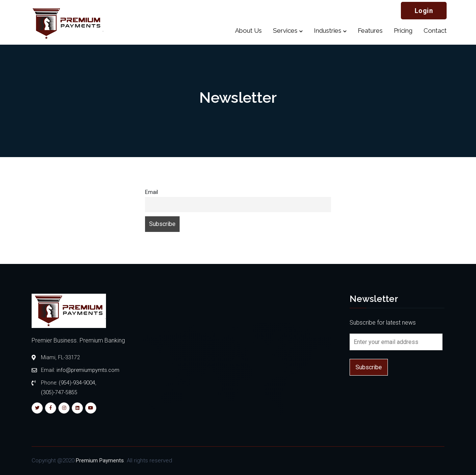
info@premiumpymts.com (88, 370)
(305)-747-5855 (59, 393)
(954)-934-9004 (77, 383)
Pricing (403, 31)
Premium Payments (100, 460)
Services (285, 31)
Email (152, 192)
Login (424, 11)
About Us (248, 31)
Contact (435, 31)
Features (370, 31)
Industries (328, 31)
